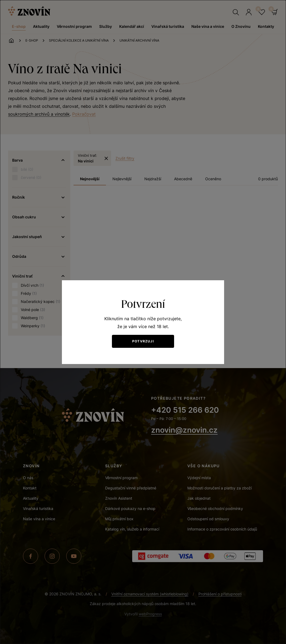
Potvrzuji (143, 341)
